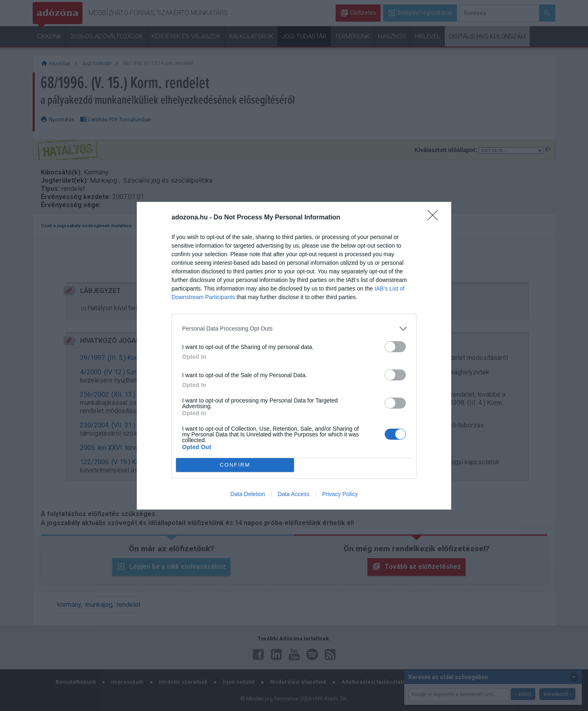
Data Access (294, 494)
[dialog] (294, 356)
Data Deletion (248, 494)
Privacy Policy (340, 494)
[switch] (395, 347)
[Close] (435, 218)
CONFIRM (235, 465)
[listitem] (294, 329)
